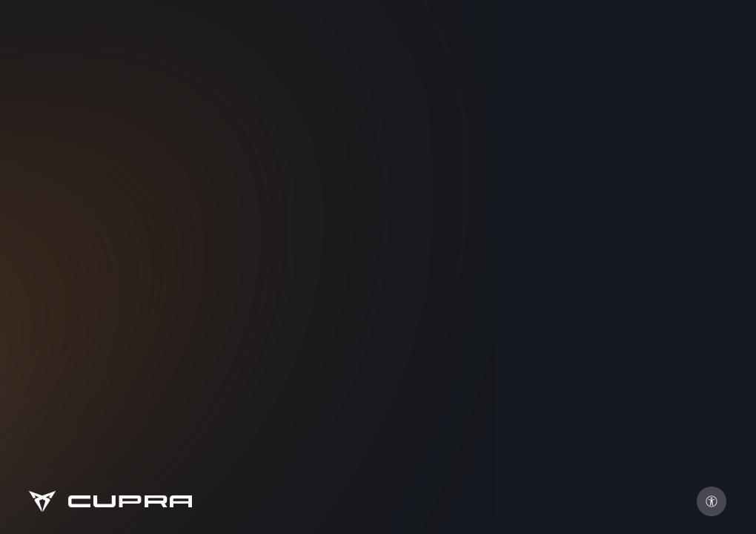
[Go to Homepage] (110, 501)
